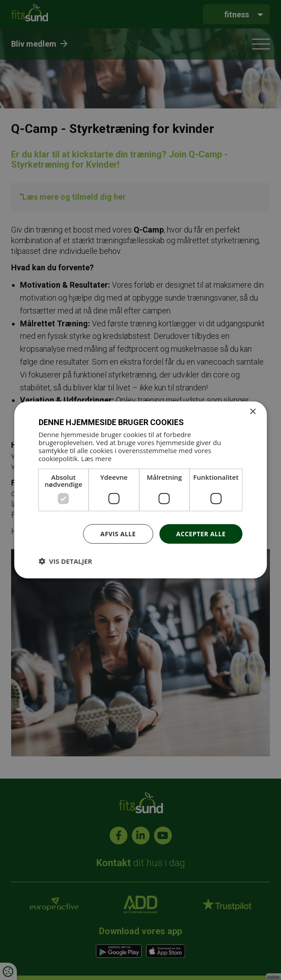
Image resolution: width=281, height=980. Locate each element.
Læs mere (97, 458)
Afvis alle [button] (118, 533)
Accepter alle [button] (201, 533)
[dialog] (140, 490)
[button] (65, 561)
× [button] (252, 412)
